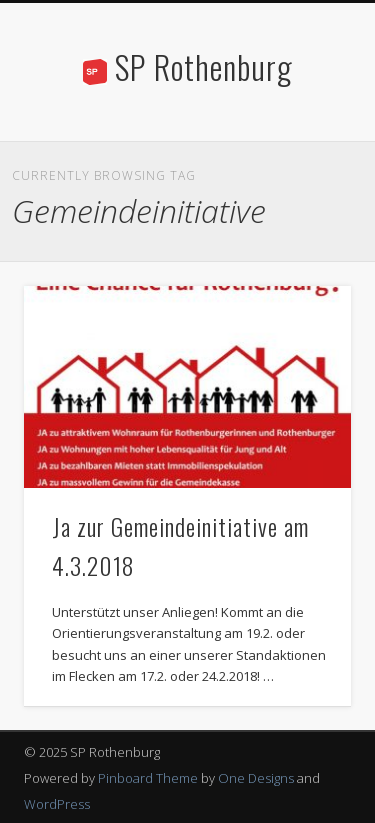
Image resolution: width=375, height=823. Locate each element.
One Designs (256, 778)
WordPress (57, 804)
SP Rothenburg (204, 66)
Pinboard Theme (148, 778)
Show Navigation (303, 179)
